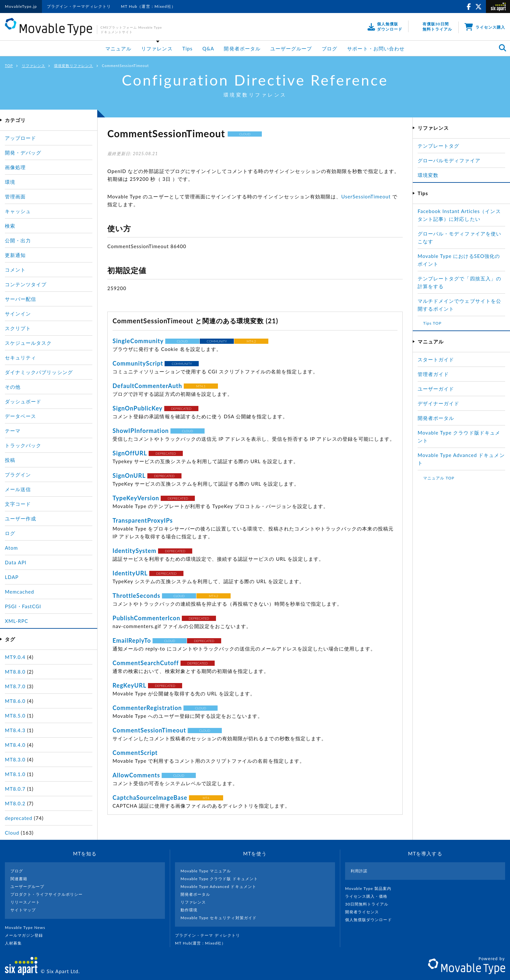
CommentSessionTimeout (149, 730)
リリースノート (25, 902)
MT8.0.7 (15, 789)
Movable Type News (28, 927)
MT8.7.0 (15, 686)
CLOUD (245, 134)
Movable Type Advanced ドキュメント (218, 886)
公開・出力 (18, 240)
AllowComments (136, 775)
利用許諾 (359, 871)
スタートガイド (436, 359)
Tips (188, 48)
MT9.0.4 (15, 657)
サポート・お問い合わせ (376, 48)
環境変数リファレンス (74, 66)
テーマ (13, 431)
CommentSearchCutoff (146, 663)
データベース (20, 416)
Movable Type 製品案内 (371, 888)
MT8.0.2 (15, 803)
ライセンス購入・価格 (369, 896)
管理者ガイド (433, 374)
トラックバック (23, 445)
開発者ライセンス (365, 912)
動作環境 (189, 910)
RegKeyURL (129, 685)
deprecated (19, 818)
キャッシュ (18, 211)
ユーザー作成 (20, 518)
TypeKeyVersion (136, 498)
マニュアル (118, 48)
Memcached (20, 592)
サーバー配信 (20, 299)
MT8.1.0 (15, 774)
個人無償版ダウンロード (371, 920)
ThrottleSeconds (136, 596)
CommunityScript (138, 363)
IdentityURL (130, 573)
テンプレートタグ (438, 146)
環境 (10, 182)
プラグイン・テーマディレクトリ (79, 6)
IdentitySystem (134, 551)
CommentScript (135, 753)
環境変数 (428, 175)
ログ (10, 533)
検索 (10, 226)
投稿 (10, 460)
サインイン (18, 314)
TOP (9, 66)
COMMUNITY (217, 341)
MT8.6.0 (15, 701)
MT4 (206, 798)
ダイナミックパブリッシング (39, 372)
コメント (15, 270)
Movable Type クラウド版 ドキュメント (219, 879)
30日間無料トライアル (369, 904)
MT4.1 (201, 386)
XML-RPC (17, 621)
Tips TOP (432, 323)
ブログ (329, 48)
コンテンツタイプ (26, 284)
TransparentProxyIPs (143, 520)
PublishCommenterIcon (146, 618)
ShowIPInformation (141, 431)
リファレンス (157, 48)
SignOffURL (130, 453)
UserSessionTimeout (366, 196)
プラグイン (18, 475)
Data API (16, 562)
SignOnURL (129, 476)
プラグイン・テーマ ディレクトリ (210, 935)
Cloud (12, 833)
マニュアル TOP (439, 478)
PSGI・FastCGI (23, 606)
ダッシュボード (23, 401)
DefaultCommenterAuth (147, 386)
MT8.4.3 (15, 730)
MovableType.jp (21, 6)
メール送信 (18, 489)
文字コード (18, 504)
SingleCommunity (138, 341)
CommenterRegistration (147, 708)
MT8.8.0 (15, 672)
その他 (13, 387)
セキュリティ (20, 357)
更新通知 (15, 255)
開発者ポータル (242, 48)
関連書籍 (19, 879)
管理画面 (15, 196)
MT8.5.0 (15, 716)
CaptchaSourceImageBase (150, 798)
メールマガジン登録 (27, 935)
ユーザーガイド (436, 389)
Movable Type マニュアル (206, 871)
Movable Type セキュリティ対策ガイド (219, 918)
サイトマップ (23, 910)
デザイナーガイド (438, 403)
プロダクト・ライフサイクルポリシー (47, 894)
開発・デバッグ (23, 153)
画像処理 (15, 167)
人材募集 (16, 943)
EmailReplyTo (132, 640)
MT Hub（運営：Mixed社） (148, 6)
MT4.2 (251, 341)
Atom (11, 548)
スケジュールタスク (28, 343)
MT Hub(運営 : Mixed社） (203, 943)
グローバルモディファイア (449, 160)
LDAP (12, 577)
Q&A (208, 48)
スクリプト (18, 328)
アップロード (20, 138)
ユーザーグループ (291, 48)
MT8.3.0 (15, 759)
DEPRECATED (181, 409)
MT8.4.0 (15, 745)
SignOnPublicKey (138, 408)
